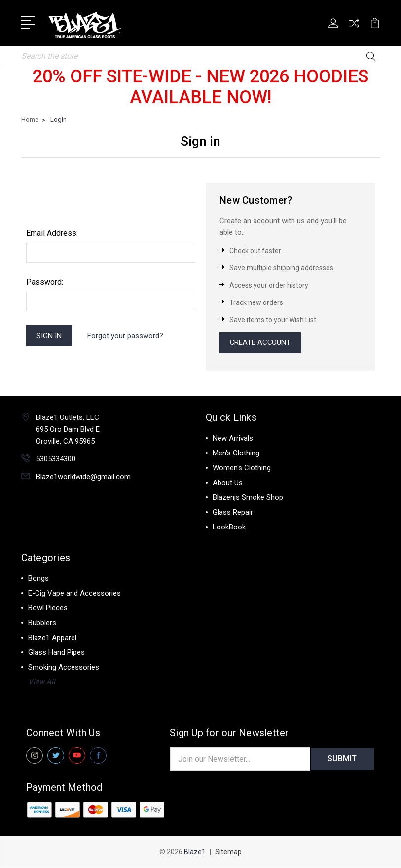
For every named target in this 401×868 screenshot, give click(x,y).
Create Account (261, 343)
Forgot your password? (126, 336)
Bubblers (42, 623)
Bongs (38, 579)
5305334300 (56, 459)
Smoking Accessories (64, 668)
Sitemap (228, 852)
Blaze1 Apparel (52, 638)
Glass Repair (233, 513)
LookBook (229, 528)
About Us (228, 483)
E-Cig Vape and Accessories (74, 594)
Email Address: (52, 233)
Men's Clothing (236, 453)
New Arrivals (233, 439)
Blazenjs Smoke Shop (248, 498)
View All (42, 682)
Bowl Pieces (48, 608)
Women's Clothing (242, 468)
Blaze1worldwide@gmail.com (83, 477)
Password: (45, 282)
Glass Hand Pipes (56, 653)
